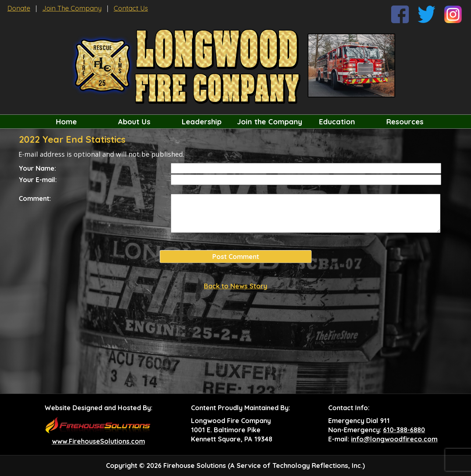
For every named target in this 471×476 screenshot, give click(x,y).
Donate (19, 8)
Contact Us (131, 8)
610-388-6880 (404, 430)
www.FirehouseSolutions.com (98, 441)
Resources (405, 122)
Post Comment (236, 257)
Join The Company (72, 8)
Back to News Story (235, 286)
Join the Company (270, 122)
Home (66, 122)
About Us (134, 122)
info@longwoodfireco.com (394, 439)
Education (337, 122)
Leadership (202, 122)
